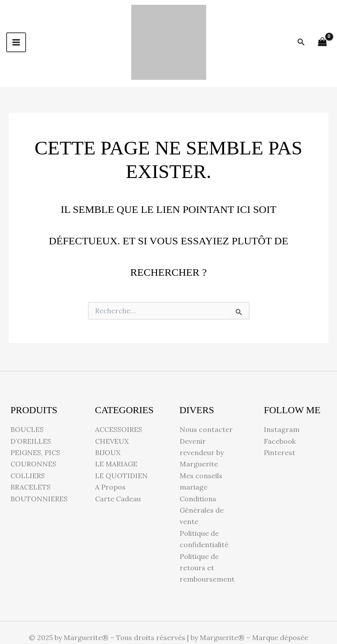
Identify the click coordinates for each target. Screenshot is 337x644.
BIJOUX (108, 452)
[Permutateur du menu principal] (16, 42)
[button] (301, 42)
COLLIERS (28, 476)
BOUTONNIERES (39, 499)
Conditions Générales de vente (202, 510)
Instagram (282, 429)
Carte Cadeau (118, 499)
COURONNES (33, 464)
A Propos (110, 487)
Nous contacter (206, 429)
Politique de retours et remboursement (207, 568)
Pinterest (279, 452)
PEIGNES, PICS (35, 452)
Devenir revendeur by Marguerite (202, 453)
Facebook (280, 441)
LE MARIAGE (116, 464)
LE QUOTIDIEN (121, 476)
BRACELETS (31, 487)
